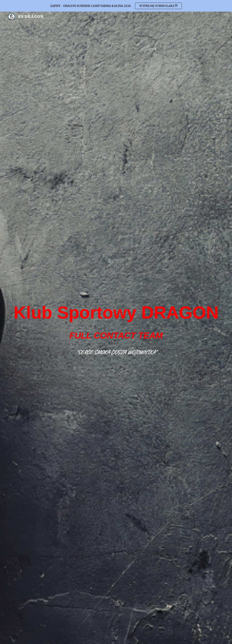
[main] (116, 321)
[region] (116, 6)
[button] (116, 637)
